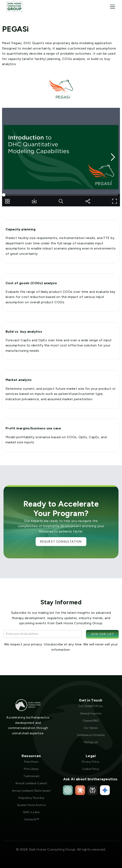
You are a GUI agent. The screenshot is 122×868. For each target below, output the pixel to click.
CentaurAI (31, 819)
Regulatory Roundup (31, 798)
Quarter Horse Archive (31, 805)
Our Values (91, 728)
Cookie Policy (91, 769)
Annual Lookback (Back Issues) (31, 791)
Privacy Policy (91, 762)
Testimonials (31, 776)
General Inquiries (91, 713)
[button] (112, 7)
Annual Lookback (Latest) (31, 783)
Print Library (31, 769)
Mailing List (91, 742)
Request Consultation (61, 542)
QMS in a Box (31, 812)
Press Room (31, 762)
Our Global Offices (91, 706)
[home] (14, 6)
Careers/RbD (91, 721)
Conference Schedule (91, 735)
